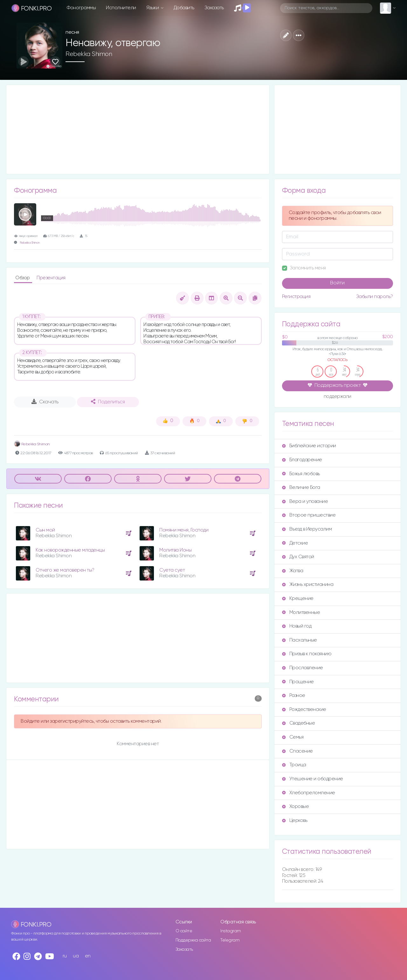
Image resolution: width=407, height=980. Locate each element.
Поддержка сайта (193, 940)
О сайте (184, 931)
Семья (293, 737)
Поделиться (108, 402)
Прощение (298, 682)
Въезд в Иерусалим (307, 529)
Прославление (303, 668)
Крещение (298, 598)
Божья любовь (301, 474)
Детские (295, 543)
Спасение (297, 751)
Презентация (51, 278)
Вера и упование (305, 501)
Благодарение (302, 460)
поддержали (338, 397)
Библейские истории (309, 446)
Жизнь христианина (308, 584)
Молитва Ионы (175, 550)
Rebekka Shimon (89, 54)
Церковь (295, 820)
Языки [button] (153, 8)
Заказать (214, 8)
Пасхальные (300, 640)
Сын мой (45, 530)
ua (76, 956)
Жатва (293, 571)
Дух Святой (298, 557)
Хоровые (296, 806)
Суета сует (172, 570)
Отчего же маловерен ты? (65, 570)
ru (65, 956)
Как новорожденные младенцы (70, 550)
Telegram (230, 940)
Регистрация (296, 297)
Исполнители (121, 8)
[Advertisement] (138, 129)
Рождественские (304, 709)
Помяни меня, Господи (184, 530)
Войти (337, 283)
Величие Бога (301, 487)
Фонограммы (81, 8)
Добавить (184, 8)
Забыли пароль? (375, 297)
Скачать (45, 402)
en (88, 956)
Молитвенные (301, 612)
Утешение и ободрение (313, 779)
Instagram (231, 931)
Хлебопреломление (309, 793)
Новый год (297, 626)
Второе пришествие (309, 515)
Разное (294, 695)
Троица (294, 765)
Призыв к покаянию (307, 654)
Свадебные (299, 723)
